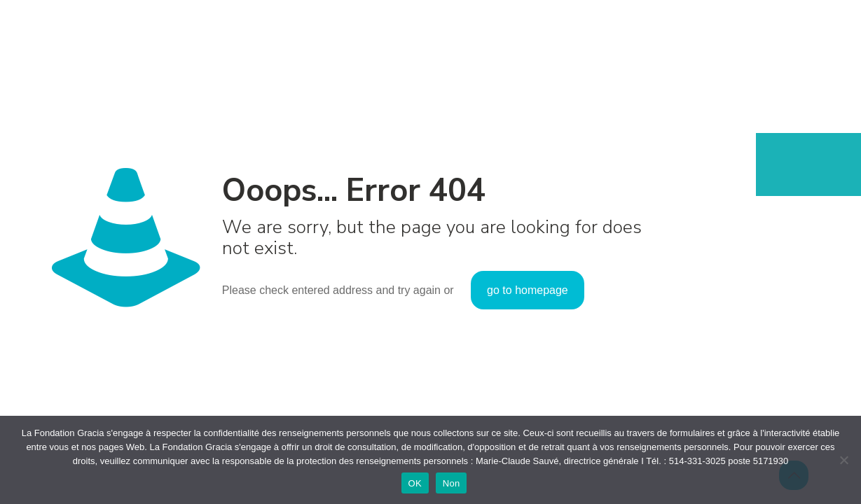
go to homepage (528, 290)
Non (452, 483)
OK (415, 483)
